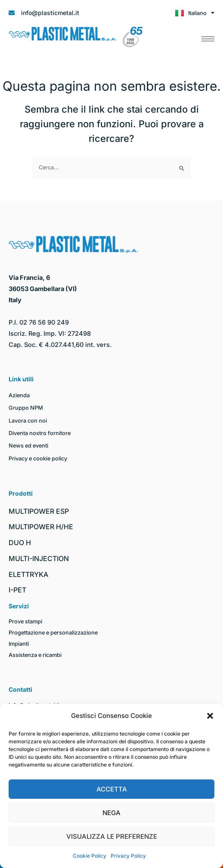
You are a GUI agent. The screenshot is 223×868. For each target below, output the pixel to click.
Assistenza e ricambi (35, 655)
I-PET (17, 590)
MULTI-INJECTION (39, 558)
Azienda (19, 395)
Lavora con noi (28, 421)
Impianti (19, 644)
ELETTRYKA (28, 574)
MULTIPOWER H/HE (41, 527)
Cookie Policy (90, 856)
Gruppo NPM (26, 408)
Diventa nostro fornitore (40, 433)
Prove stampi (25, 621)
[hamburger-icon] (208, 37)
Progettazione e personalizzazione (53, 633)
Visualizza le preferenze (112, 836)
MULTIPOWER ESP (39, 511)
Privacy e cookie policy (38, 459)
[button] (210, 716)
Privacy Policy (128, 856)
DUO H (20, 543)
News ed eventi (28, 446)
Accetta (112, 789)
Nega (111, 813)
